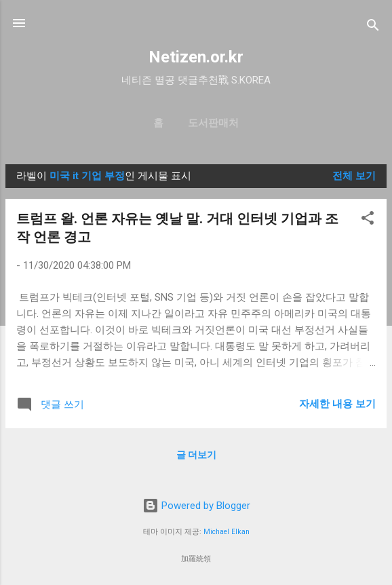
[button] (368, 220)
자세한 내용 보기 (337, 404)
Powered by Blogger (196, 506)
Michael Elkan (227, 532)
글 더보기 (196, 455)
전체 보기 (354, 176)
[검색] (373, 27)
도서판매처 (213, 123)
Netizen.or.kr (196, 57)
